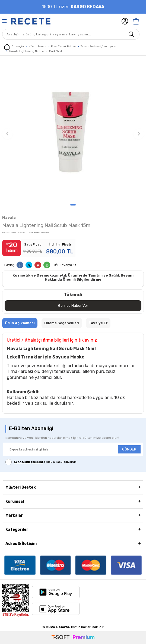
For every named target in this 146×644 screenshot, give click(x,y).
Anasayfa (14, 47)
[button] (73, 205)
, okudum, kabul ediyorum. (41, 462)
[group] (73, 131)
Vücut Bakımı (37, 47)
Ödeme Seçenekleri (62, 323)
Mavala (9, 218)
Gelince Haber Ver (73, 306)
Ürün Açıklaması (20, 323)
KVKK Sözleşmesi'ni (28, 462)
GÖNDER (129, 449)
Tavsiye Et (68, 265)
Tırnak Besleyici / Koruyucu (98, 47)
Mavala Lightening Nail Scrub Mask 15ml (36, 51)
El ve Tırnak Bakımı (63, 47)
